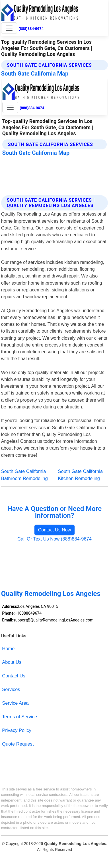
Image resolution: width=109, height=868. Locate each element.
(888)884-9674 (31, 29)
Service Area (15, 703)
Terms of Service (19, 717)
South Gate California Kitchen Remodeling (81, 475)
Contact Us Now (55, 530)
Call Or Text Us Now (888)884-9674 (54, 539)
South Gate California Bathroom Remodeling (24, 475)
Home (8, 648)
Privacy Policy (17, 730)
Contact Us (14, 676)
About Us (12, 662)
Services (11, 689)
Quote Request (18, 744)
